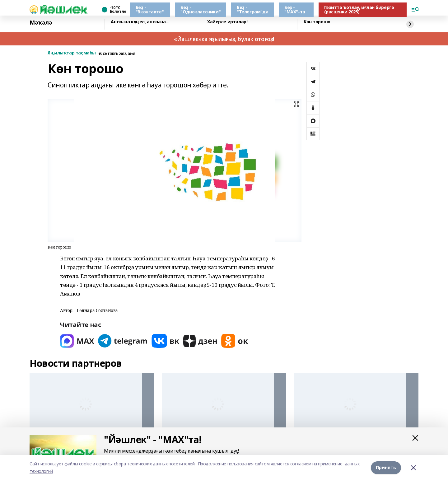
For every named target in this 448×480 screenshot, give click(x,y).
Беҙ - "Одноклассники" (201, 9)
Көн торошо (317, 22)
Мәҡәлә (41, 23)
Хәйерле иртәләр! (227, 22)
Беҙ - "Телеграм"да (252, 9)
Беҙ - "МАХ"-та (295, 9)
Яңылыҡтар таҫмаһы (72, 53)
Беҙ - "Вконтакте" (150, 9)
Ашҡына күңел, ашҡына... (140, 22)
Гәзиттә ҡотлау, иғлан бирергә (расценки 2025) (359, 9)
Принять (386, 467)
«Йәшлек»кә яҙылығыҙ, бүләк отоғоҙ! (224, 39)
